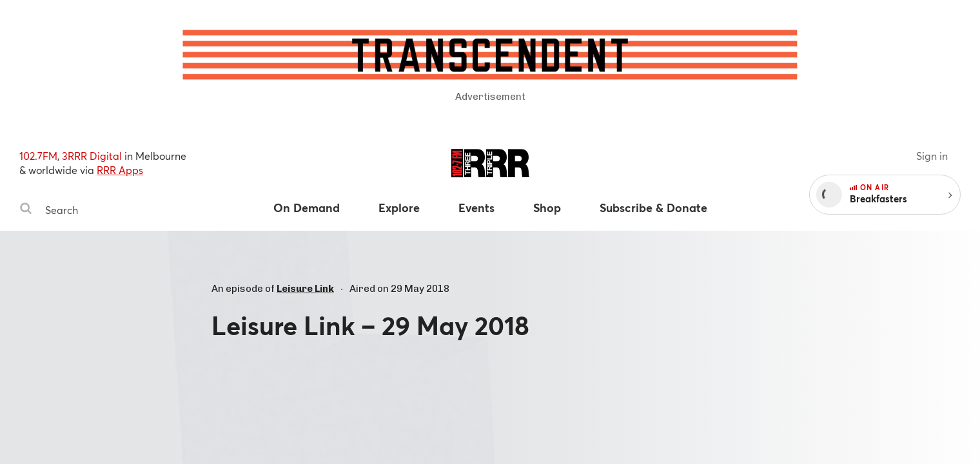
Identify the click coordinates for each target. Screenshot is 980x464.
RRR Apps (120, 170)
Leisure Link (305, 289)
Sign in (932, 156)
